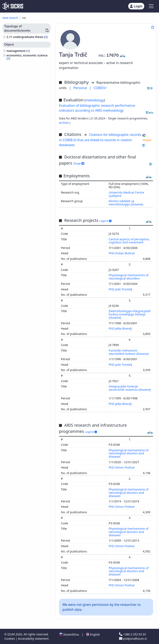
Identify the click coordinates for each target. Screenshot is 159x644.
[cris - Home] (13, 6)
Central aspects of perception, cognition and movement (129, 241)
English (93, 634)
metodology (95, 100)
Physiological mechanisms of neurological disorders (128, 277)
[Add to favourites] (153, 27)
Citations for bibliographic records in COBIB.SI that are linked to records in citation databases (100, 140)
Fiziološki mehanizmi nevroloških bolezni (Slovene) (129, 352)
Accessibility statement (33, 639)
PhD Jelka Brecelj (120, 328)
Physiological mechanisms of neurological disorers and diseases (128, 453)
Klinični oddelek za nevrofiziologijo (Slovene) (126, 203)
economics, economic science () (27, 57)
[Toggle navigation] (151, 6)
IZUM (11, 634)
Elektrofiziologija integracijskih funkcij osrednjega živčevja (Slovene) (130, 314)
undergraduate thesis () (30, 37)
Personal (81, 88)
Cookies (10, 639)
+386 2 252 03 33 (132, 634)
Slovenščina (69, 634)
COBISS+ (100, 88)
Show (79, 163)
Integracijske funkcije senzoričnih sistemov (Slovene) (130, 388)
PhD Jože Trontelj (121, 289)
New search (10, 18)
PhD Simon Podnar (122, 467)
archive (64, 123)
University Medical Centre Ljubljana (126, 194)
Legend (105, 221)
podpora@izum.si (133, 639)
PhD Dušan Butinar (122, 253)
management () (18, 51)
